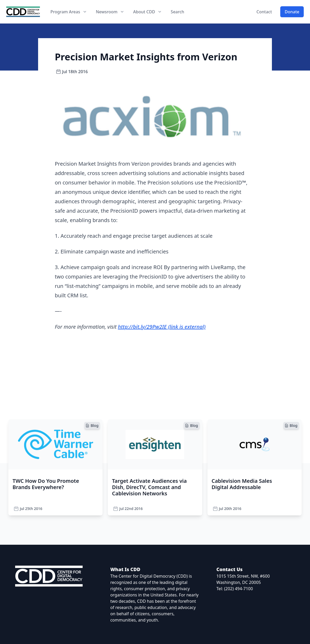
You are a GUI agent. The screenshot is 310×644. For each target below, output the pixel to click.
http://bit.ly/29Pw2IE (162, 327)
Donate (292, 12)
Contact (264, 12)
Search (177, 12)
